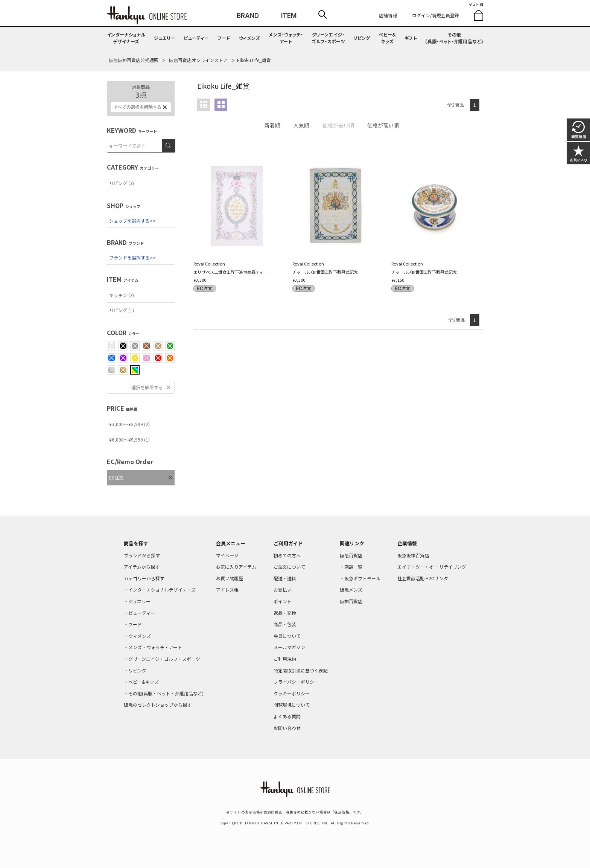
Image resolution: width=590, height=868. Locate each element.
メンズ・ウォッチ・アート (286, 38)
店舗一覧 (353, 567)
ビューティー (196, 38)
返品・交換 (285, 613)
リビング (362, 38)
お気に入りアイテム (236, 567)
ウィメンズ (250, 38)
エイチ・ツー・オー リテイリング (432, 567)
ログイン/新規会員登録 (436, 15)
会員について (287, 636)
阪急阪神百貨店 (413, 555)
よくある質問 (287, 716)
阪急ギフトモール (362, 578)
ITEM (289, 16)
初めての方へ (287, 555)
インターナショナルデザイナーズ (126, 38)
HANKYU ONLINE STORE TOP (147, 15)
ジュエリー (165, 38)
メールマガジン (289, 647)
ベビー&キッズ (387, 38)
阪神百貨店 (351, 601)
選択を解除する (147, 387)
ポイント (283, 601)
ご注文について (289, 567)
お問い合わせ (287, 728)
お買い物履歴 (230, 578)
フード (224, 38)
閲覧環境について (292, 705)
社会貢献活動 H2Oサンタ (423, 578)
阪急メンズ (351, 590)
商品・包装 (285, 624)
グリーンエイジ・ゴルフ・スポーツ (328, 38)
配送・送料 (285, 578)
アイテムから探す (142, 567)
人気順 (301, 125)
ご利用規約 (285, 659)
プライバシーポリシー (296, 682)
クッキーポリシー (292, 693)
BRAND (248, 16)
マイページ (227, 555)
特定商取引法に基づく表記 (301, 670)
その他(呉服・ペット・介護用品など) (454, 38)
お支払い (283, 590)
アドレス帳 (227, 590)
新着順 (272, 125)
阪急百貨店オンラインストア (198, 60)
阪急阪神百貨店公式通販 (134, 60)
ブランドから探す (142, 555)
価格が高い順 (383, 125)
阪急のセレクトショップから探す (158, 705)
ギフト (411, 38)
